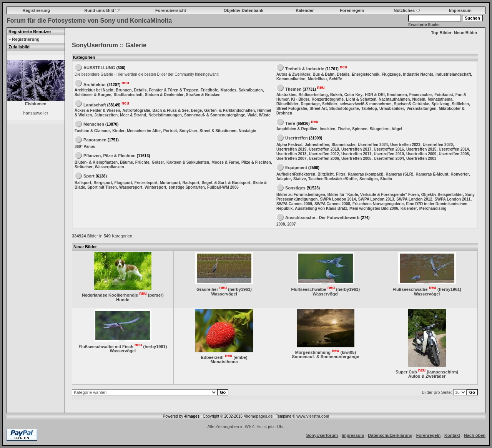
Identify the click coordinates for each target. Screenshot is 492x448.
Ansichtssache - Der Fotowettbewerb (322, 217)
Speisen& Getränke (412, 104)
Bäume (126, 162)
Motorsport (170, 183)
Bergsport (103, 183)
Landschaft (95, 105)
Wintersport (155, 187)
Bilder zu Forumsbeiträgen (301, 195)
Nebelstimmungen (165, 115)
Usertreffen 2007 (291, 158)
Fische (344, 129)
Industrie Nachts (418, 74)
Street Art (318, 109)
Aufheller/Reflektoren (296, 174)
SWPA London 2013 (376, 199)
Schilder (330, 104)
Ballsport (83, 183)
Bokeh (336, 95)
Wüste (265, 115)
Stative (300, 179)
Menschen (94, 124)
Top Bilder (441, 33)
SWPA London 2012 (414, 199)
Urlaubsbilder (392, 109)
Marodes (229, 90)
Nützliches (407, 10)
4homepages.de (258, 416)
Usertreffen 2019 (291, 149)
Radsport (191, 183)
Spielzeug (441, 104)
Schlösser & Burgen (93, 95)
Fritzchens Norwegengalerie (378, 204)
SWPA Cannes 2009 (294, 204)
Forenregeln (352, 10)
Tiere (290, 123)
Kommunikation (291, 79)
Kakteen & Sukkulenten (188, 162)
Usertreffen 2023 (405, 145)
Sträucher (84, 167)
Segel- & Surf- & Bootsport (226, 183)
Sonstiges (369, 179)
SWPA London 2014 (338, 199)
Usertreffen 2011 (356, 154)
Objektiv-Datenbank (244, 10)
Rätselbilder (287, 104)
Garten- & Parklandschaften (229, 110)
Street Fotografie (292, 109)
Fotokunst (444, 95)
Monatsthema (440, 99)
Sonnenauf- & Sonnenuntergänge (215, 115)
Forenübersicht (171, 10)
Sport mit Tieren (102, 187)
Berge (196, 110)
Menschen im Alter (144, 131)
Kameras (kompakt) (366, 174)
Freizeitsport (146, 183)
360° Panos (85, 147)
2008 (281, 224)
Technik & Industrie (305, 68)
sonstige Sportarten (186, 187)
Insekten (328, 129)
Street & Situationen (218, 131)
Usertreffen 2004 (389, 158)
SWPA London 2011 (453, 199)
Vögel (397, 129)
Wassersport (131, 187)
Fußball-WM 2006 (223, 187)
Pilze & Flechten (256, 162)
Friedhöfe (209, 90)
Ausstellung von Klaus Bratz (321, 208)
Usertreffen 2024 (373, 145)
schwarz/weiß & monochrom (366, 104)
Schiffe (335, 79)
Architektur (95, 84)
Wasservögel (224, 294)
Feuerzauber (421, 95)
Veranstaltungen (421, 109)
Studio (386, 179)
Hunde (123, 300)
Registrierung (37, 10)
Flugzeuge (391, 74)
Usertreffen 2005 (356, 158)
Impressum (460, 10)
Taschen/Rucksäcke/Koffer (333, 179)
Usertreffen (297, 138)
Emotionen (397, 95)
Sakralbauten (251, 90)
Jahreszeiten (106, 115)
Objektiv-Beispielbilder (442, 195)
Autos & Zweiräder (293, 74)
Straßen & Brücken (203, 95)
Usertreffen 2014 (454, 149)
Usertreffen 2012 (324, 154)
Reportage (310, 104)
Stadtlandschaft (128, 95)
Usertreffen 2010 (389, 154)
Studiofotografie (344, 109)
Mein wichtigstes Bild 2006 (374, 208)
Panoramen (95, 140)
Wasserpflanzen (110, 167)
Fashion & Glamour (92, 131)
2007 (291, 224)
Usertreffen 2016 (389, 149)
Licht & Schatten (361, 99)
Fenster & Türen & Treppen (173, 90)
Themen (293, 89)
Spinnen (360, 129)
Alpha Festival (289, 145)
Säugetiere (380, 129)
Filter (341, 174)
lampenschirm (443, 372)
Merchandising (433, 208)
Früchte (142, 162)
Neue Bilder (466, 33)
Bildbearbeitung (313, 95)
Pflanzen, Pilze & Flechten (110, 156)
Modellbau (317, 79)
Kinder (118, 131)
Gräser (158, 162)
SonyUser (189, 131)
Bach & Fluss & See (171, 110)
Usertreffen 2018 (324, 149)
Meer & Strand (133, 115)
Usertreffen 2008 (454, 154)
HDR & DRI (375, 95)
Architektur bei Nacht (94, 90)
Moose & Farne (225, 162)
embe (240, 357)
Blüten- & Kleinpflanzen (96, 162)
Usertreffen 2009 (421, 154)
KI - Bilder (300, 99)
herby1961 (240, 289)
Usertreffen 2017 (356, 149)
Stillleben (460, 104)
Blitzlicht (326, 174)
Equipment (296, 168)
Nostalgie (247, 131)
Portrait (170, 131)
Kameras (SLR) (400, 174)
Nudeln (419, 99)
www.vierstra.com (313, 416)
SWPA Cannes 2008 (332, 204)
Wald (252, 115)
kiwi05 (348, 352)
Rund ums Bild (102, 10)
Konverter (460, 174)
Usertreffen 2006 (324, 158)
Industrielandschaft (453, 74)
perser (156, 295)
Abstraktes (286, 95)
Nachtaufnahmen (394, 99)
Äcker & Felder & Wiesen (97, 110)
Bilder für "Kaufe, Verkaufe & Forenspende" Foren (373, 195)
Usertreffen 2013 (291, 154)
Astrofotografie (136, 110)
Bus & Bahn (323, 74)
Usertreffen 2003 (421, 158)
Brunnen (124, 90)
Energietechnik (366, 74)
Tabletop (369, 109)
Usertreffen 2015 (421, 149)
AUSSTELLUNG (99, 68)
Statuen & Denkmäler (164, 95)
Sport (89, 176)
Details (140, 90)
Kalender (305, 10)
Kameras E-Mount (432, 174)
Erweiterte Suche (424, 25)
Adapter (284, 179)
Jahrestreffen (317, 145)
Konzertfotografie (328, 99)
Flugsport (123, 183)
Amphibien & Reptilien (297, 129)
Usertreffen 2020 (438, 145)
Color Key (353, 95)
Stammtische (343, 145)
